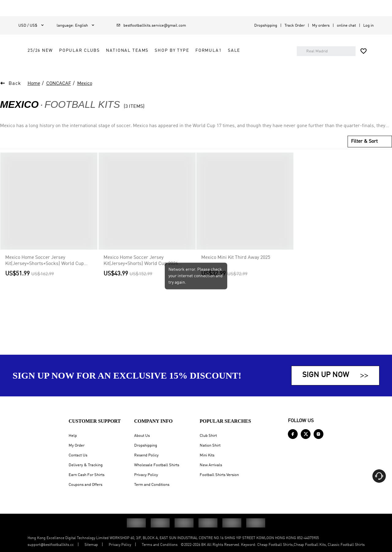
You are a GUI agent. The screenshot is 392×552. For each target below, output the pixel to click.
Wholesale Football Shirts (157, 465)
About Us (142, 436)
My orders (321, 26)
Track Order (295, 26)
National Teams (204, 51)
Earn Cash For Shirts (87, 475)
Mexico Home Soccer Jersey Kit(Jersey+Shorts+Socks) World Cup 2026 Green (45, 273)
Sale (143, 64)
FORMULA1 (117, 64)
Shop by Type (248, 51)
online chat (346, 26)
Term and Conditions (152, 485)
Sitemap (91, 545)
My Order (77, 446)
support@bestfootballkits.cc (51, 545)
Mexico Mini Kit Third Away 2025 (236, 270)
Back (15, 96)
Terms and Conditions (160, 545)
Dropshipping (266, 26)
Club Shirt (208, 436)
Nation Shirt (210, 446)
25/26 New (117, 51)
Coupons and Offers (85, 485)
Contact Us (78, 455)
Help (73, 436)
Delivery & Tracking (86, 465)
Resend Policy (146, 455)
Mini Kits (207, 455)
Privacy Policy (146, 475)
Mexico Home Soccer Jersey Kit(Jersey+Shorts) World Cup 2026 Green (141, 273)
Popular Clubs (156, 51)
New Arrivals (211, 465)
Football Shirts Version (219, 475)
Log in (368, 26)
